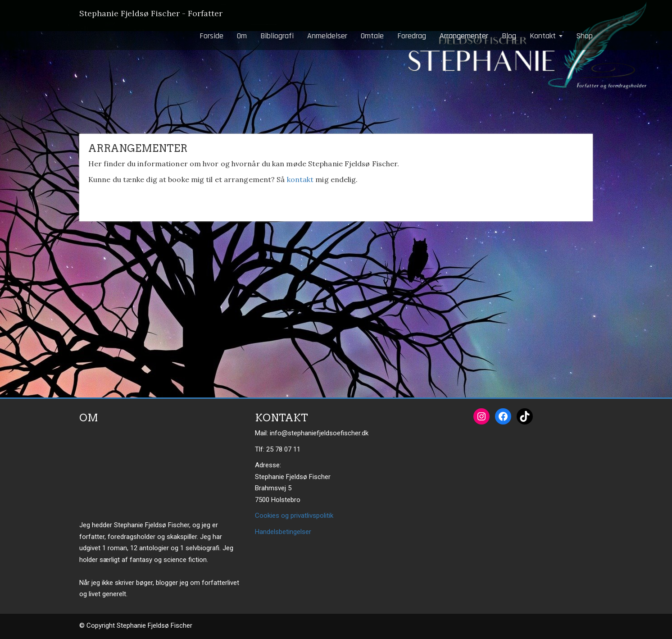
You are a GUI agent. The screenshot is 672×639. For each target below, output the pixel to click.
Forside (211, 36)
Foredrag (412, 36)
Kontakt (546, 36)
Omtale (372, 36)
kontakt (300, 179)
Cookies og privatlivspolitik (294, 516)
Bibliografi (277, 36)
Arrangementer (464, 36)
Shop (584, 36)
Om (242, 36)
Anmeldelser (327, 36)
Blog (509, 36)
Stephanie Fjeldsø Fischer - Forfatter (151, 13)
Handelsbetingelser (283, 532)
